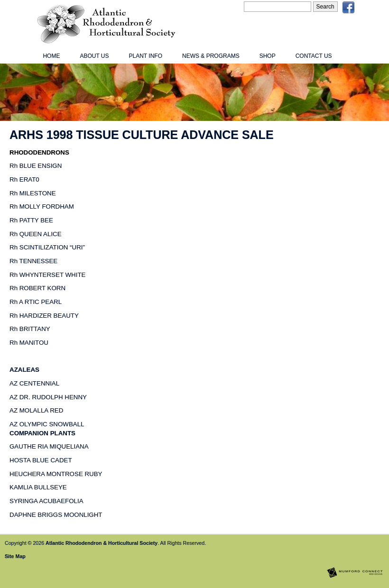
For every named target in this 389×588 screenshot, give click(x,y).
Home (51, 56)
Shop (268, 56)
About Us (94, 56)
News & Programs (211, 56)
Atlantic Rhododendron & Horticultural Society (102, 543)
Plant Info (146, 56)
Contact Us (314, 56)
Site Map (15, 556)
